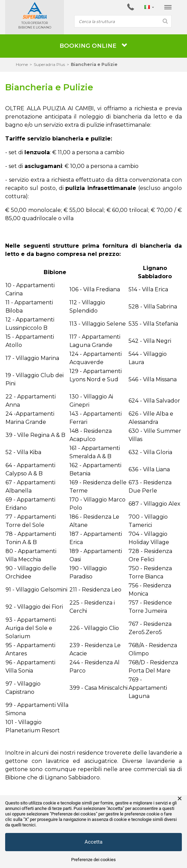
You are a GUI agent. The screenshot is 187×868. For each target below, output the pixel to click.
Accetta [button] (93, 842)
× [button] (180, 799)
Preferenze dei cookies (93, 860)
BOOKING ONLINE (93, 46)
